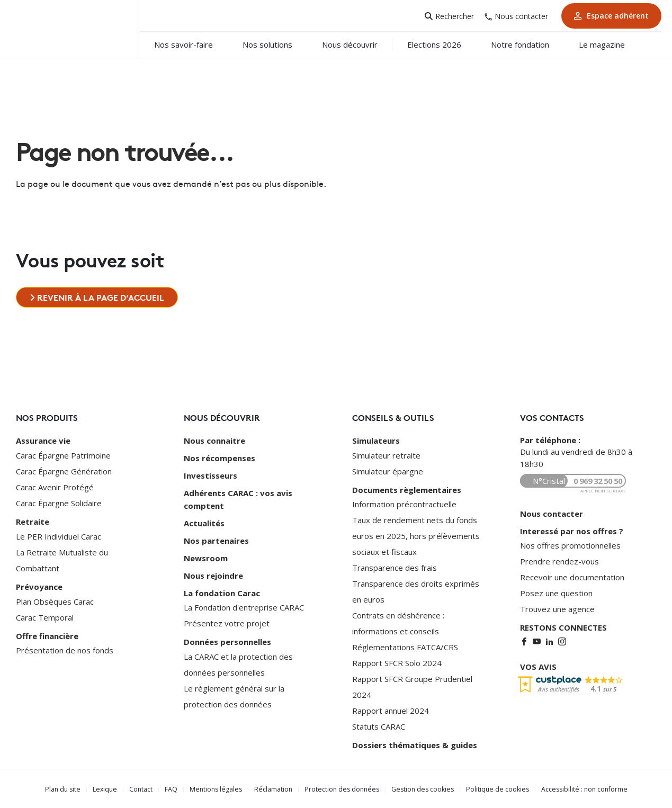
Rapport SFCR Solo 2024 (397, 662)
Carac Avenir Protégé (55, 487)
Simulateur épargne (388, 471)
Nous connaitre (214, 441)
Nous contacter (521, 16)
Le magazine (611, 44)
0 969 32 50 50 (598, 481)
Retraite (33, 521)
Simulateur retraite (386, 455)
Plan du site (69, 788)
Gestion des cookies (420, 788)
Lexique (110, 788)
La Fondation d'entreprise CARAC (244, 603)
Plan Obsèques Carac (55, 600)
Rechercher (455, 16)
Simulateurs (376, 441)
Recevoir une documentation (572, 577)
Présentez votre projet (227, 619)
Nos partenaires (216, 538)
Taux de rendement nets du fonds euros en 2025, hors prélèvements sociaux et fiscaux (416, 535)
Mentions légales (219, 788)
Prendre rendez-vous (559, 561)
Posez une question (556, 592)
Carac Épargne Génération (64, 471)
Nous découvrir (359, 44)
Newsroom (206, 555)
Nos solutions (277, 44)
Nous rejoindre (213, 572)
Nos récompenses (219, 457)
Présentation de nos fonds (65, 649)
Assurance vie (43, 441)
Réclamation (275, 788)
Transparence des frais (395, 567)
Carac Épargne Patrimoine (63, 455)
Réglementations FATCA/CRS (405, 647)
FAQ (175, 788)
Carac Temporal (45, 616)
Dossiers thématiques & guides (415, 744)
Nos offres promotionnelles (570, 545)
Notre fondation (530, 44)
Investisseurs (210, 474)
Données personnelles (227, 638)
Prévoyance (39, 586)
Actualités (204, 521)
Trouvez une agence (557, 608)
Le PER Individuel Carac (59, 535)
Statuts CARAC (379, 726)
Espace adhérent (611, 16)
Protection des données (342, 788)
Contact (145, 788)
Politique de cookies (493, 788)
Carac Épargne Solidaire (59, 502)
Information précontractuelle (404, 504)
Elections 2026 (444, 44)
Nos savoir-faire (193, 44)
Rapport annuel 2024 (391, 710)
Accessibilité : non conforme (578, 788)
